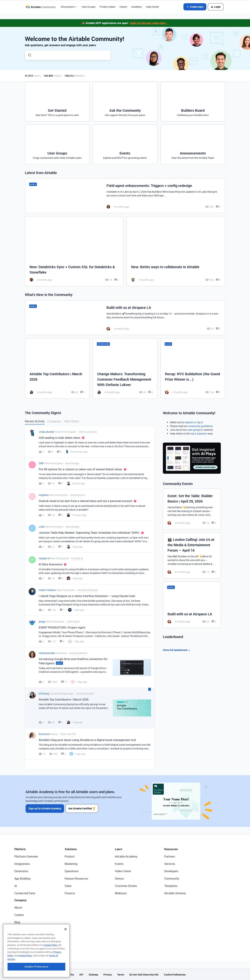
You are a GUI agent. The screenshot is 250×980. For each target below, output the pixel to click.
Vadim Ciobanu (47, 590)
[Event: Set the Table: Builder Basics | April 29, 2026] (192, 509)
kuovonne (44, 734)
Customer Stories (126, 886)
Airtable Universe (175, 893)
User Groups (88, 7)
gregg (42, 621)
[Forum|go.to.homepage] (41, 7)
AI (16, 886)
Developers (171, 871)
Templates (171, 886)
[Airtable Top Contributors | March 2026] (57, 368)
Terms (121, 975)
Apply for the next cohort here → (149, 23)
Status (19, 930)
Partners (170, 856)
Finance (70, 893)
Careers (19, 915)
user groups (194, 430)
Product (70, 856)
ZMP (41, 463)
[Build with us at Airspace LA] (125, 318)
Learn (119, 849)
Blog (17, 922)
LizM (41, 527)
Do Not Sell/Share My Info (144, 975)
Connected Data (25, 893)
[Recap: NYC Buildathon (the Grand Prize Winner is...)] (193, 368)
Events (123, 7)
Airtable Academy (126, 856)
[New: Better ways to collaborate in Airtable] (176, 251)
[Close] (65, 951)
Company (20, 900)
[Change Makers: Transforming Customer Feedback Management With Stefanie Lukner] (125, 368)
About (18, 907)
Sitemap (93, 975)
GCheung (44, 693)
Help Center (153, 7)
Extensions (21, 871)
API (81, 975)
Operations (72, 871)
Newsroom (21, 937)
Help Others (71, 421)
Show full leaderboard (177, 650)
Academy (137, 7)
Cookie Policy (51, 967)
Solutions (71, 849)
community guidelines (200, 426)
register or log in (194, 422)
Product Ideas (107, 7)
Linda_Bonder (46, 432)
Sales (68, 886)
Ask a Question (199, 434)
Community (172, 878)
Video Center (123, 871)
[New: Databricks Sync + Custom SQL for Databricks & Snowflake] (74, 251)
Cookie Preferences (175, 975)
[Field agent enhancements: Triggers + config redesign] (125, 196)
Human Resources (76, 878)
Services (170, 864)
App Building (22, 878)
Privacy (108, 975)
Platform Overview (26, 856)
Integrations (22, 864)
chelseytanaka (47, 653)
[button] (195, 7)
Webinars (121, 893)
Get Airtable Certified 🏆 (82, 808)
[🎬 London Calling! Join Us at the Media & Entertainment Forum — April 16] (192, 555)
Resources (171, 849)
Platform (20, 849)
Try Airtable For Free (27, 944)
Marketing (71, 864)
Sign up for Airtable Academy (45, 808)
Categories (54, 421)
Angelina (44, 495)
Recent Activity (35, 421)
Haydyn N (44, 558)
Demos (119, 878)
